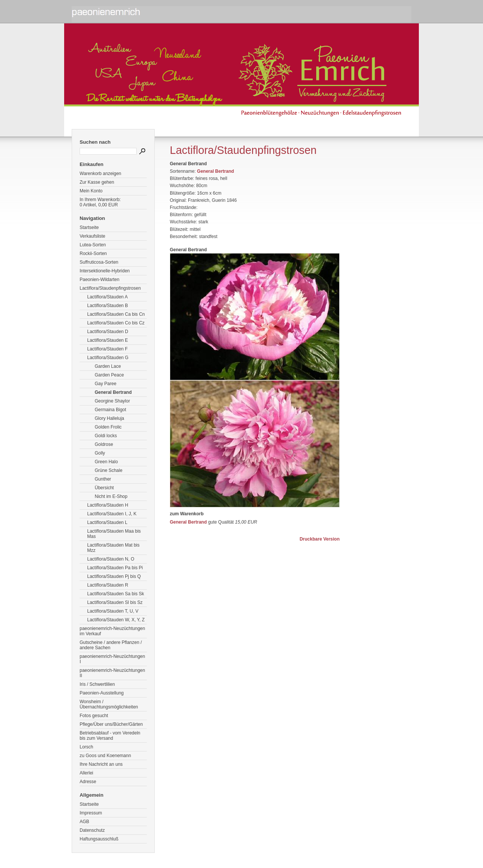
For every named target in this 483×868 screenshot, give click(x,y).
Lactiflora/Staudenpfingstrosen (110, 288)
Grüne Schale (108, 470)
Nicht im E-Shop (111, 496)
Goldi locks (106, 436)
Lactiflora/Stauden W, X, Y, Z (116, 620)
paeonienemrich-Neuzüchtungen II (112, 673)
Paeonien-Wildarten (99, 280)
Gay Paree (105, 384)
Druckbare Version (320, 539)
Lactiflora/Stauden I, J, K (112, 514)
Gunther (103, 479)
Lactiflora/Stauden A (107, 297)
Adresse (88, 782)
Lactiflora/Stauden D (108, 332)
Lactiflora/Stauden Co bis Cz (116, 323)
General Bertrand (113, 392)
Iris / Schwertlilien (97, 684)
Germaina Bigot (110, 410)
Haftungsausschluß (99, 839)
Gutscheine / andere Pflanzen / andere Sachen (111, 645)
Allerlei (86, 773)
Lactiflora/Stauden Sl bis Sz (115, 602)
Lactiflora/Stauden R (108, 585)
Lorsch (86, 747)
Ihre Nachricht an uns (101, 764)
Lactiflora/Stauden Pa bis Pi (115, 568)
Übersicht (104, 488)
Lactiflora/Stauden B (108, 306)
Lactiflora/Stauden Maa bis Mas (114, 534)
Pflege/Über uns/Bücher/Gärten (111, 724)
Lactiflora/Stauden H (108, 505)
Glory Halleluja (109, 418)
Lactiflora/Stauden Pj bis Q (114, 576)
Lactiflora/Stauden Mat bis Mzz (113, 548)
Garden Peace (109, 375)
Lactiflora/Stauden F (107, 349)
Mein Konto (91, 191)
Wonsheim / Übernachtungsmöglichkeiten (109, 704)
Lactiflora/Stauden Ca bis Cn (116, 314)
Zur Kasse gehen (97, 182)
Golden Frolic (108, 427)
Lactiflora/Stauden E (108, 340)
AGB (84, 822)
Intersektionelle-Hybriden (105, 271)
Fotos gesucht (94, 716)
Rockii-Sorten (93, 253)
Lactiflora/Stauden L (107, 522)
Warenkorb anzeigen (100, 174)
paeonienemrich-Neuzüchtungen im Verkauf (112, 631)
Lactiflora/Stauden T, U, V (113, 611)
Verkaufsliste (92, 236)
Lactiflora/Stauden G (108, 358)
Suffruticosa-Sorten (99, 262)
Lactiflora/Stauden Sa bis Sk (116, 594)
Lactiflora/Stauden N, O (111, 559)
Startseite (89, 227)
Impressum (91, 813)
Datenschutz (92, 830)
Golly (100, 453)
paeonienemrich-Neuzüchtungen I (112, 659)
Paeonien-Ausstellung (102, 693)
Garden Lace (108, 366)
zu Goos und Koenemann (105, 756)
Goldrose (104, 444)
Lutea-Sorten (93, 245)
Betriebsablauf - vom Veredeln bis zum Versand (110, 736)
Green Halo (106, 462)
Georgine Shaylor (112, 401)
